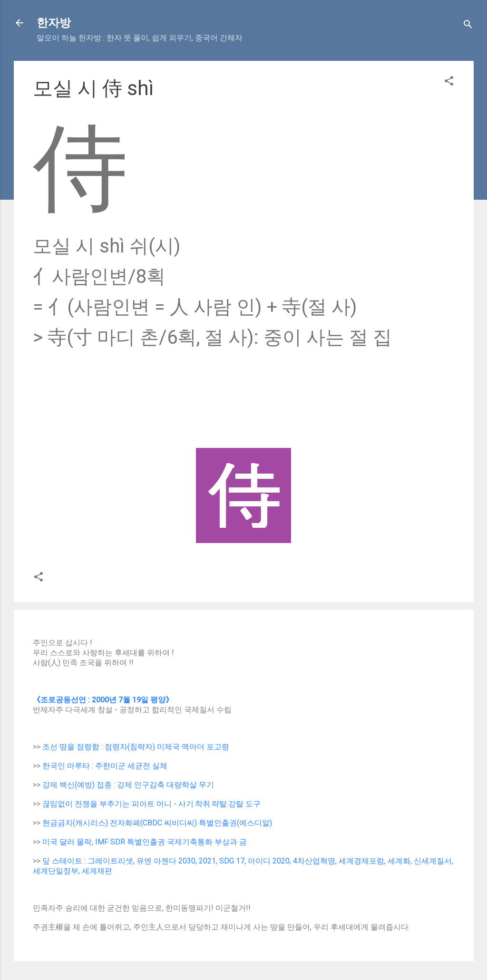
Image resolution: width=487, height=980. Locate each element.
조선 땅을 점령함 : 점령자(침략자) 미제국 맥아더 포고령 (136, 747)
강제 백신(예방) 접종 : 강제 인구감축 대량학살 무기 (128, 785)
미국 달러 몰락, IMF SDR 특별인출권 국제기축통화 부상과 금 (145, 842)
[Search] (468, 26)
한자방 (54, 23)
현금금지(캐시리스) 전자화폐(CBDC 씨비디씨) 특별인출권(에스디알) (157, 823)
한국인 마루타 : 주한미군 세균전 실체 (105, 766)
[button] (449, 82)
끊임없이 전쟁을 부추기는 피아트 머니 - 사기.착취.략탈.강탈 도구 (151, 804)
